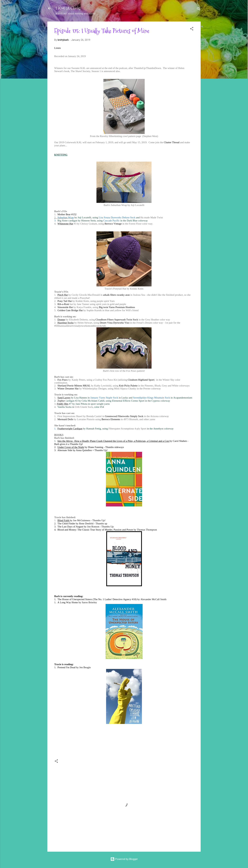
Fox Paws (63, 380)
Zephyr (61, 401)
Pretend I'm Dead (66, 667)
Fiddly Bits (63, 404)
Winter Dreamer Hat (68, 389)
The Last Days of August (70, 527)
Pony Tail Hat (65, 301)
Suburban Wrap (66, 217)
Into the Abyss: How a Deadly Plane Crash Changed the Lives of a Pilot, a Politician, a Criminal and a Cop (114, 441)
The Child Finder (66, 523)
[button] (192, 29)
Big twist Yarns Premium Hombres (117, 307)
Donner (61, 320)
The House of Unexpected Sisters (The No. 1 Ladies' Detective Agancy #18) (97, 599)
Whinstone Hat (65, 224)
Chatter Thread (172, 142)
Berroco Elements (111, 419)
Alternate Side (65, 450)
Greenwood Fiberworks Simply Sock (124, 416)
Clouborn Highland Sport (141, 380)
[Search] (199, 9)
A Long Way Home (68, 602)
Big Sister (63, 221)
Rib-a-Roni (63, 304)
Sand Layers (64, 398)
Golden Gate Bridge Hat (70, 310)
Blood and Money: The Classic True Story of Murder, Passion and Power (95, 530)
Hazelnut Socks (66, 323)
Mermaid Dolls (65, 419)
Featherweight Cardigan (70, 429)
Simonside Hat (65, 307)
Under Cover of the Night (71, 447)
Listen (58, 48)
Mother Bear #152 (67, 214)
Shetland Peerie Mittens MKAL (74, 386)
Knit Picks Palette (128, 386)
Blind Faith (64, 520)
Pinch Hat (63, 295)
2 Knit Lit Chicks (68, 8)
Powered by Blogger (124, 859)
